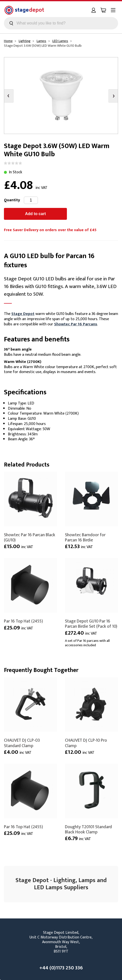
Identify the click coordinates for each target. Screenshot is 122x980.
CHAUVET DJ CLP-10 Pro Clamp (86, 743)
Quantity (12, 200)
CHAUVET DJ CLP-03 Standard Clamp (22, 743)
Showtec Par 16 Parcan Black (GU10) (30, 537)
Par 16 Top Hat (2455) (23, 621)
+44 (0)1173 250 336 (61, 968)
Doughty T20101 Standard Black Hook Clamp (88, 829)
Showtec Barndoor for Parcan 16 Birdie (85, 537)
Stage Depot (23, 314)
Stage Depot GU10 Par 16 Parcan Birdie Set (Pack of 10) (91, 624)
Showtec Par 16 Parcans (76, 324)
